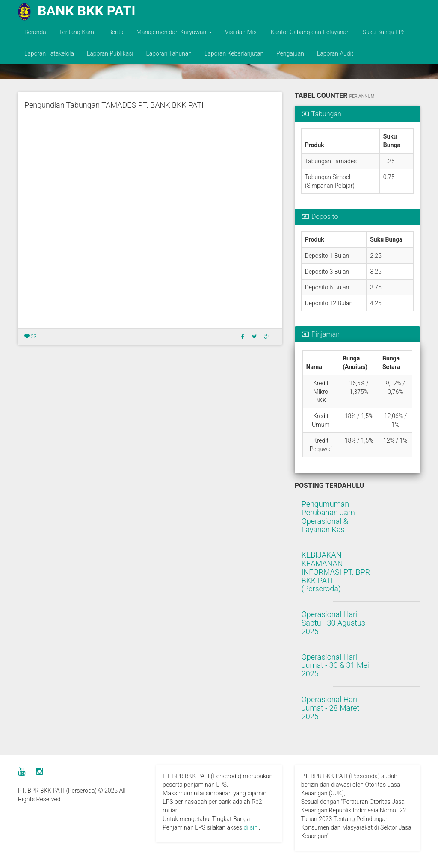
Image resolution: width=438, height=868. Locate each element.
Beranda (35, 32)
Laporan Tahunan (169, 53)
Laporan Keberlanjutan (234, 53)
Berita (116, 32)
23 (30, 337)
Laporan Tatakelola (49, 53)
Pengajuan (290, 53)
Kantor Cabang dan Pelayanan (310, 32)
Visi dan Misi (241, 32)
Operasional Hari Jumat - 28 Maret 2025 (331, 708)
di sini (251, 827)
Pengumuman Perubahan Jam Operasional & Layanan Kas (328, 517)
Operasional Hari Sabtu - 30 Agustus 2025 (333, 623)
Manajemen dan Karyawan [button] (174, 32)
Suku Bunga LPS (384, 32)
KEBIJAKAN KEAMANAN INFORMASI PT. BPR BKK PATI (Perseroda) (336, 572)
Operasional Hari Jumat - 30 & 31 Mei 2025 (335, 666)
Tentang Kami (77, 32)
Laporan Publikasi (110, 53)
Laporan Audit (335, 53)
